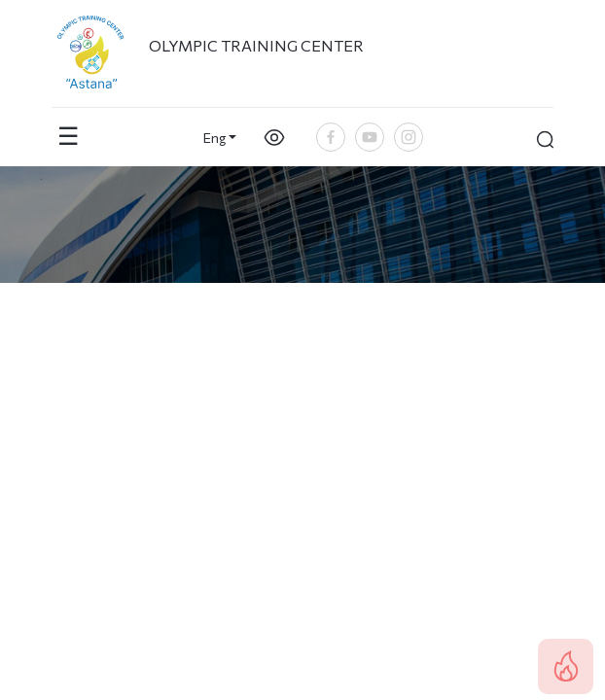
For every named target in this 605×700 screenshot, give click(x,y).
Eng (214, 138)
